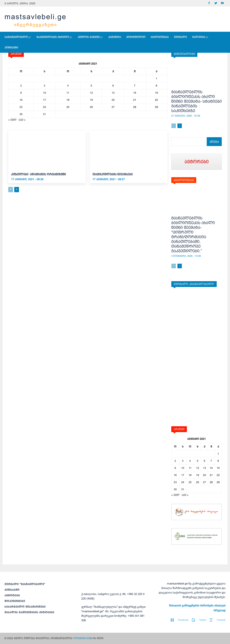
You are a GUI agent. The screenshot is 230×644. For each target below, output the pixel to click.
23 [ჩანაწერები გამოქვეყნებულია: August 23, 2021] (21, 107)
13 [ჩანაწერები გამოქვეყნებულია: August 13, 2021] (113, 93)
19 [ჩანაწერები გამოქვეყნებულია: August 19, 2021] (91, 100)
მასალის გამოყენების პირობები (29, 612)
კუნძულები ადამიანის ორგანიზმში (40, 174)
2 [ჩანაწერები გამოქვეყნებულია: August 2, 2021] (21, 86)
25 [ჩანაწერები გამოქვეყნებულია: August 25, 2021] (68, 107)
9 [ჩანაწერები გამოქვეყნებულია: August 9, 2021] (21, 93)
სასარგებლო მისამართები (25, 607)
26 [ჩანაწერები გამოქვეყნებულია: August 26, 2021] (91, 107)
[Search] (214, 142)
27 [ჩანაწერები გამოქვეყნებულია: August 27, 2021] (113, 107)
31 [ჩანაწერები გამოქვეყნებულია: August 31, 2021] (44, 114)
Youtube (221, 620)
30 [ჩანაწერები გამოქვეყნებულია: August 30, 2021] (21, 114)
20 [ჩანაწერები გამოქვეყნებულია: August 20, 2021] (113, 100)
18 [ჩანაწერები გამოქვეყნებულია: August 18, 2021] (68, 100)
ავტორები (12, 595)
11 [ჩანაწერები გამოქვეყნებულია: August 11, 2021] (68, 93)
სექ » (22, 120)
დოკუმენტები (15, 601)
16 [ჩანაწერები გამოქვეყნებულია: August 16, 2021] (21, 100)
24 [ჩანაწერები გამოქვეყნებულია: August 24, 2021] (44, 107)
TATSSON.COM (83, 638)
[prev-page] (11, 190)
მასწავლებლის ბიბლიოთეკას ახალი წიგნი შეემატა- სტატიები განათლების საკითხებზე (197, 101)
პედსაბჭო (12, 590)
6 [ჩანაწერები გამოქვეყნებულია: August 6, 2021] (113, 86)
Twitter (203, 620)
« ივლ (12, 120)
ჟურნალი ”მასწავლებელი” (25, 584)
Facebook (183, 620)
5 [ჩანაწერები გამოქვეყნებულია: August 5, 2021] (91, 86)
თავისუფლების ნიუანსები (113, 174)
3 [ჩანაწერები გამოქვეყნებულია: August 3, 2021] (44, 86)
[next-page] (17, 190)
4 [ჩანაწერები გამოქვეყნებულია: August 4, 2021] (68, 86)
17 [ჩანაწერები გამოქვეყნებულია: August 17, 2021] (44, 100)
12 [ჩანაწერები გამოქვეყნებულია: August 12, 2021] (91, 93)
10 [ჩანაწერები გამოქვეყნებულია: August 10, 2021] (44, 93)
